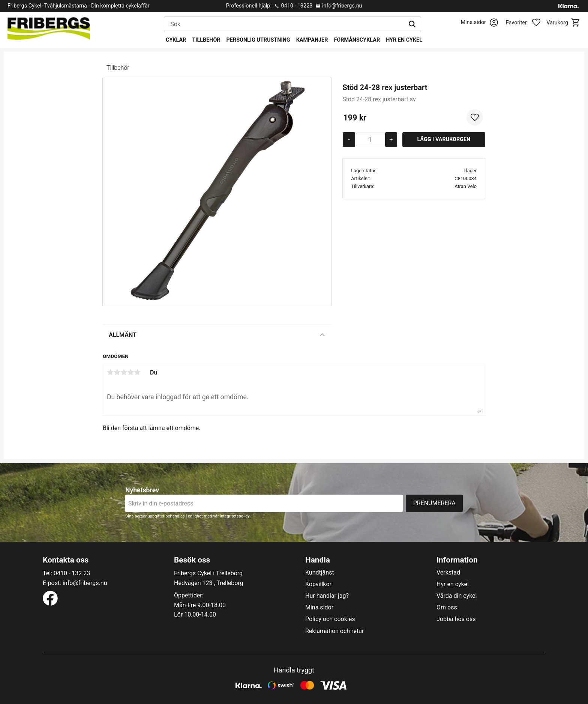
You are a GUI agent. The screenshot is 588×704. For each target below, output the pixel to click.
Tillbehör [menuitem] (206, 40)
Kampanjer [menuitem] (312, 40)
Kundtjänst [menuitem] (320, 573)
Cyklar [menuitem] (176, 40)
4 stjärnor (130, 372)
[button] (527, 23)
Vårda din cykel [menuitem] (457, 596)
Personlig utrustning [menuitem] (258, 40)
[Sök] (412, 24)
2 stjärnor (117, 372)
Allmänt (123, 335)
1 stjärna (110, 372)
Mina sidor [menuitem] (319, 608)
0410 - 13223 (297, 6)
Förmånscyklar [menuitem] (357, 40)
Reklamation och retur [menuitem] (334, 631)
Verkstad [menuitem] (448, 573)
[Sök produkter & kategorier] (284, 24)
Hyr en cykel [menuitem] (404, 40)
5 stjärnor (137, 372)
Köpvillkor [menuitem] (318, 584)
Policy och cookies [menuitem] (330, 619)
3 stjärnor (124, 372)
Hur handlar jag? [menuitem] (327, 596)
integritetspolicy (235, 516)
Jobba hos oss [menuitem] (456, 619)
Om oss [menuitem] (447, 608)
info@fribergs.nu (342, 6)
